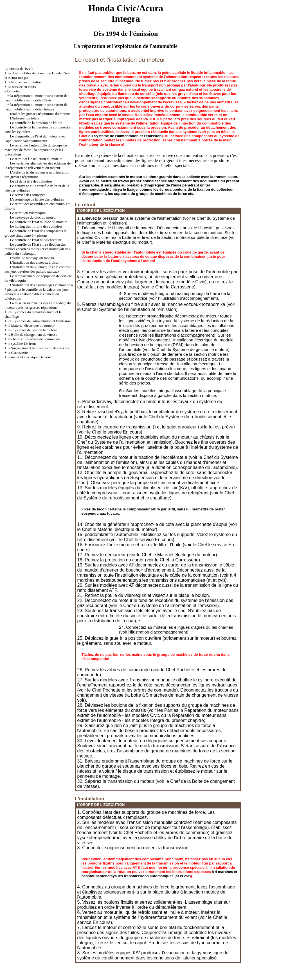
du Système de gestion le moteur (197, 349)
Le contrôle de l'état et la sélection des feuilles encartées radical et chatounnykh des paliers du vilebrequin (37, 249)
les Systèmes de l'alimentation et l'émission (39, 321)
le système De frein (22, 344)
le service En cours (122, 432)
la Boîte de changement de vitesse (32, 335)
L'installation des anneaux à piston (35, 262)
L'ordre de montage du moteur (32, 258)
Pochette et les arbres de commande (34, 339)
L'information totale (25, 118)
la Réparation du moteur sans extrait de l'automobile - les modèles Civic (36, 98)
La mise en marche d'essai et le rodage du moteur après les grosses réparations (38, 305)
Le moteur (14, 91)
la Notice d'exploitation (25, 82)
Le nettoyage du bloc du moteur (33, 217)
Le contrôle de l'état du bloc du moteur (38, 222)
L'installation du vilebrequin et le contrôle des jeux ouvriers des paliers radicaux (38, 269)
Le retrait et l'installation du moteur (36, 159)
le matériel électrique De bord (29, 357)
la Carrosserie (18, 353)
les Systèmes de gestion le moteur (32, 330)
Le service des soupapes (28, 195)
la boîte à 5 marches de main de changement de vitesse (182, 695)
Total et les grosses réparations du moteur (40, 114)
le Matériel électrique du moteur (31, 325)
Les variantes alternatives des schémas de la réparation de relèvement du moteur (38, 165)
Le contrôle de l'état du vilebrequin (36, 240)
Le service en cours (22, 87)
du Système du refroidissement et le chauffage (124, 498)
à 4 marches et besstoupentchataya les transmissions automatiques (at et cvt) (157, 578)
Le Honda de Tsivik (19, 69)
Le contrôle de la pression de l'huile (36, 123)
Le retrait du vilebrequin (28, 213)
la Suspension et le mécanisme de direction (39, 348)
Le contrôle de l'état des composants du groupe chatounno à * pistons (36, 233)
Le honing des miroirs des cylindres (36, 226)
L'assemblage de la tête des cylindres (37, 199)
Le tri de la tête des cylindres (31, 181)
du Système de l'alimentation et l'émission (125, 136)
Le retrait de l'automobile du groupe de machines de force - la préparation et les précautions (36, 150)
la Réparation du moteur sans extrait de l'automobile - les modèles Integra (36, 107)
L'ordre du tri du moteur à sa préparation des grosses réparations (37, 175)
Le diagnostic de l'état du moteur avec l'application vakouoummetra (35, 138)
